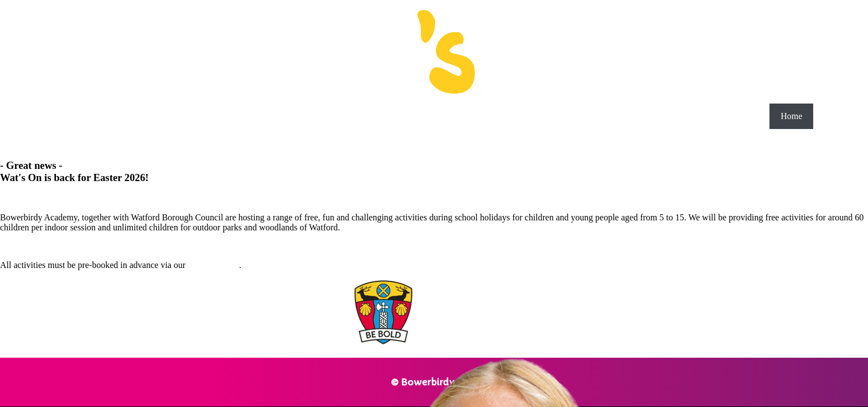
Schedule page (213, 265)
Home (791, 116)
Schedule (841, 116)
